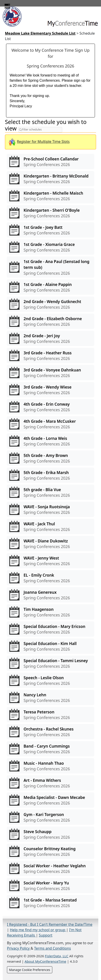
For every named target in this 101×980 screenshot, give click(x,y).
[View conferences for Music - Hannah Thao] (50, 766)
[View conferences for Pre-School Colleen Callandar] (50, 162)
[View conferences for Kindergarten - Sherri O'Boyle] (50, 213)
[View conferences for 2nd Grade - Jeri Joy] (50, 338)
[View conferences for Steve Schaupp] (50, 834)
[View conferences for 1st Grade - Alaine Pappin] (50, 287)
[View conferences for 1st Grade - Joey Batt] (50, 230)
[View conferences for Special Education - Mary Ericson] (50, 629)
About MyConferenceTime (45, 961)
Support (46, 935)
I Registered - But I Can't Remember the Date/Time (50, 924)
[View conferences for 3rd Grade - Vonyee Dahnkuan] (50, 373)
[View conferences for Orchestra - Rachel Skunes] (50, 732)
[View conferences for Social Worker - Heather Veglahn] (50, 868)
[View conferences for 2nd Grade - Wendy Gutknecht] (50, 304)
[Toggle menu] (6, 4)
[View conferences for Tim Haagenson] (50, 612)
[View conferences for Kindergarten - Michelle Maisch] (50, 196)
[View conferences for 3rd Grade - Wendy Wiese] (50, 390)
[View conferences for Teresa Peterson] (50, 715)
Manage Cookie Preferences (30, 970)
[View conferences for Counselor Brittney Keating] (50, 851)
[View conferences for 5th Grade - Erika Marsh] (50, 475)
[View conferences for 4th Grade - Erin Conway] (50, 407)
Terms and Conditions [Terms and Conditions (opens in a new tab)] (53, 948)
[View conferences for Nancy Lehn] (50, 697)
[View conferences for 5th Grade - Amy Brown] (50, 458)
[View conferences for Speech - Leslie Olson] (50, 680)
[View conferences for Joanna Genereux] (50, 595)
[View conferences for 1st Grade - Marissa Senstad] (50, 903)
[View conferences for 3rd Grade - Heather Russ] (50, 355)
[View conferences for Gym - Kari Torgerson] (50, 817)
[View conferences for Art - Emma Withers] (50, 783)
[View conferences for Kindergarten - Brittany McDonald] (50, 179)
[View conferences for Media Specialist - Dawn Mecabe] (50, 800)
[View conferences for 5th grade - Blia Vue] (50, 492)
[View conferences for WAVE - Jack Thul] (50, 526)
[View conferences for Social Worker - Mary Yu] (50, 886)
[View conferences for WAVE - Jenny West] (50, 561)
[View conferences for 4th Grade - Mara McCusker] (50, 424)
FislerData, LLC (57, 956)
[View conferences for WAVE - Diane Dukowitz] (50, 544)
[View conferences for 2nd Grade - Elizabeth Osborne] (50, 321)
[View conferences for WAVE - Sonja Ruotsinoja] (50, 509)
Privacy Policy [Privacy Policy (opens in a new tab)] (19, 948)
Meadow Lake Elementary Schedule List (40, 33)
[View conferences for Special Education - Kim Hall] (50, 646)
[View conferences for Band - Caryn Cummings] (50, 749)
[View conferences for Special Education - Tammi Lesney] (50, 663)
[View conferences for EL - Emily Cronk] (50, 578)
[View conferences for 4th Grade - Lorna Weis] (50, 441)
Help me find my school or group (38, 930)
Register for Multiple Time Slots (43, 142)
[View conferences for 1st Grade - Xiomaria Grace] (50, 247)
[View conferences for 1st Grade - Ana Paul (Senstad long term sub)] (50, 267)
